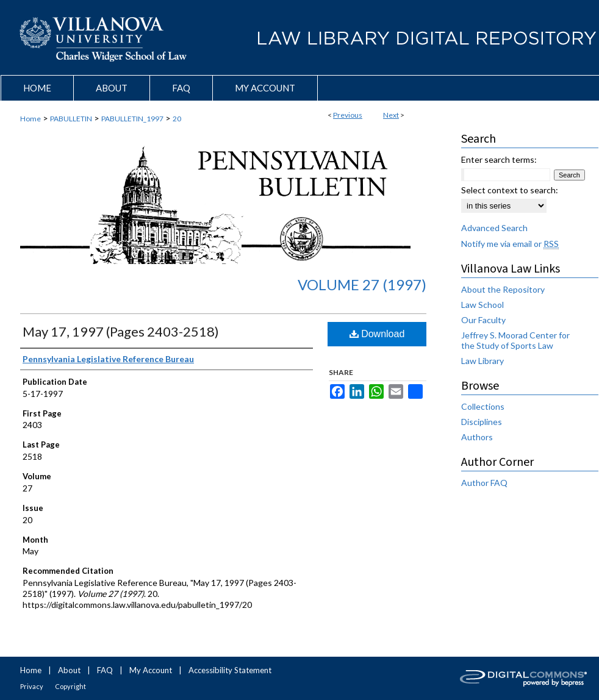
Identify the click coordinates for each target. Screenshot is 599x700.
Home (30, 119)
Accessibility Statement (230, 670)
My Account (151, 670)
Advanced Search (494, 228)
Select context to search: (510, 190)
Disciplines (482, 422)
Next (391, 115)
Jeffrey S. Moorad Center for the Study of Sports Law (515, 340)
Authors (477, 437)
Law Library (482, 361)
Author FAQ (484, 483)
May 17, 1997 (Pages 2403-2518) (121, 331)
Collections (483, 406)
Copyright (70, 686)
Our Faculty (483, 320)
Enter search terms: (499, 159)
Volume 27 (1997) (362, 284)
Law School (482, 305)
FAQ (105, 670)
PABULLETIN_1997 (132, 119)
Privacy (32, 686)
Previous (348, 115)
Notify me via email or (510, 244)
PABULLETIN (71, 119)
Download (377, 334)
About (69, 670)
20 (177, 119)
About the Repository (503, 289)
